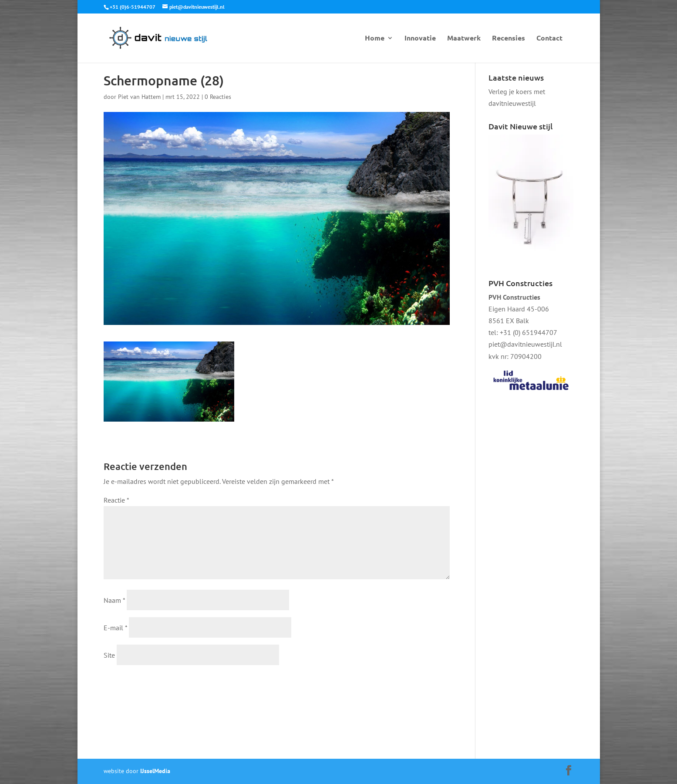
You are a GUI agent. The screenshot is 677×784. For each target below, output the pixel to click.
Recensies (509, 39)
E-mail (115, 628)
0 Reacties (218, 97)
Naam (114, 600)
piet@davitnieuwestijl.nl (525, 344)
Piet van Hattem (139, 97)
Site (109, 655)
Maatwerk (464, 39)
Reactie (116, 500)
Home (375, 39)
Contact (549, 39)
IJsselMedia (155, 771)
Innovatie (420, 39)
